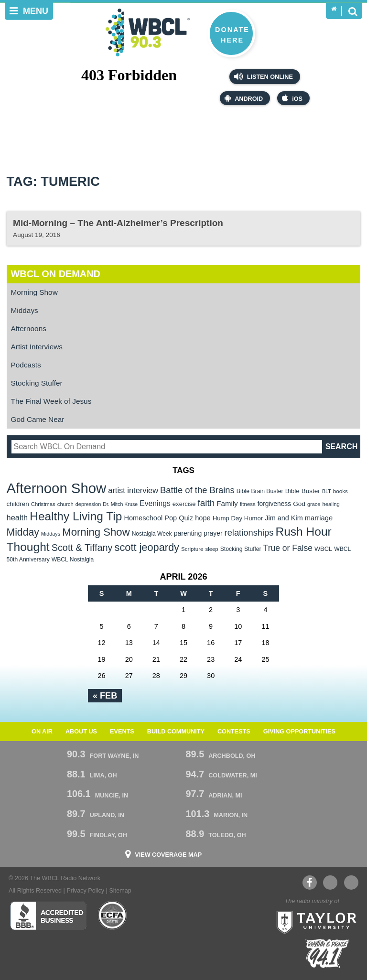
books (340, 491)
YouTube (330, 883)
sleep (212, 549)
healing (331, 504)
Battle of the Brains (197, 490)
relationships (249, 533)
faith (206, 503)
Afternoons (29, 328)
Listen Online (264, 76)
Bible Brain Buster (260, 491)
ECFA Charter (113, 915)
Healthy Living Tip (76, 516)
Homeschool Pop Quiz (158, 518)
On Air (42, 732)
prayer (213, 533)
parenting (188, 533)
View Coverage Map (168, 855)
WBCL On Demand (56, 274)
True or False (288, 548)
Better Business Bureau (48, 915)
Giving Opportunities (299, 732)
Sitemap (120, 891)
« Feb (105, 696)
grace (314, 504)
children (18, 504)
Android (244, 98)
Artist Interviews (37, 347)
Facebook (309, 883)
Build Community (176, 732)
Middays (25, 310)
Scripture (192, 549)
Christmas (43, 504)
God (299, 504)
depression (88, 504)
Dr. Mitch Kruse (120, 504)
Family (227, 503)
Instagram (351, 883)
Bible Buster (303, 491)
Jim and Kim (284, 518)
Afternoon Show (57, 488)
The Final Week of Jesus (51, 401)
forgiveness (274, 504)
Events (122, 732)
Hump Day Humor (238, 518)
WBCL (323, 549)
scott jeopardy (147, 547)
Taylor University (313, 921)
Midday (23, 532)
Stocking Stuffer (37, 383)
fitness (248, 504)
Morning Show (34, 292)
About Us (81, 732)
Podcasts (26, 365)
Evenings (155, 503)
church (65, 504)
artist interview (133, 490)
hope (203, 518)
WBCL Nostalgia (73, 560)
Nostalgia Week (152, 534)
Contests (234, 732)
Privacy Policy (85, 891)
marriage (319, 518)
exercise (184, 504)
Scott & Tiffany (82, 548)
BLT (327, 491)
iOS (292, 98)
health (17, 517)
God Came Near (38, 419)
